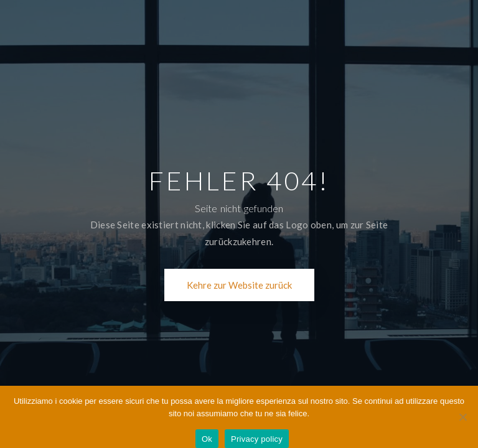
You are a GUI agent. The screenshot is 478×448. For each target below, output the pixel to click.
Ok (207, 439)
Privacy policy (257, 439)
